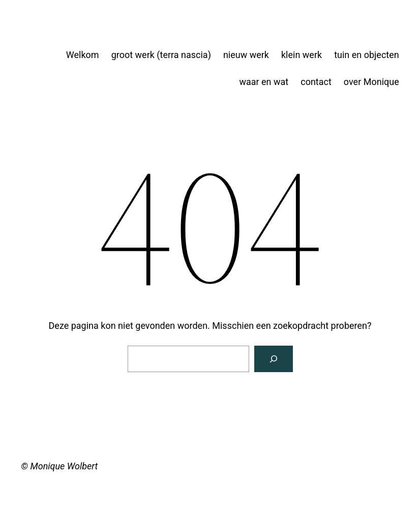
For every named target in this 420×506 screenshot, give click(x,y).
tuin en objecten (367, 55)
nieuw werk (246, 55)
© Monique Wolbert (59, 466)
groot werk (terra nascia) (161, 55)
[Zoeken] (274, 359)
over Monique (371, 82)
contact (316, 82)
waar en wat (264, 82)
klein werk (302, 55)
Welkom (83, 55)
